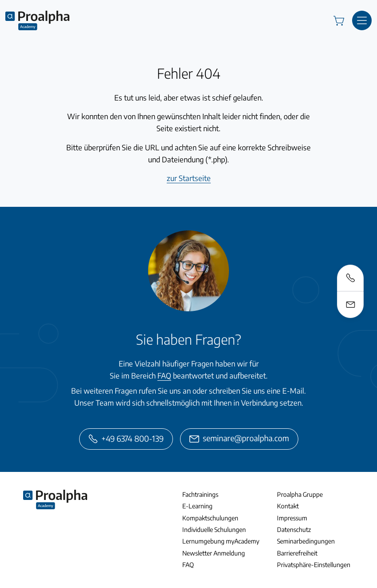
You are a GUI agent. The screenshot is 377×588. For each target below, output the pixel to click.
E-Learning (197, 506)
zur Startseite (189, 178)
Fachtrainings (200, 494)
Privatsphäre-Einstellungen (314, 565)
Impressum (292, 518)
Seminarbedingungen (306, 541)
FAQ (164, 376)
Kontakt (288, 506)
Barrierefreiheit (297, 553)
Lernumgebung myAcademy (221, 541)
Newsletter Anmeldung (214, 553)
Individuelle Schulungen (214, 530)
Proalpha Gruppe (300, 494)
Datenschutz (294, 530)
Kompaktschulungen (210, 518)
